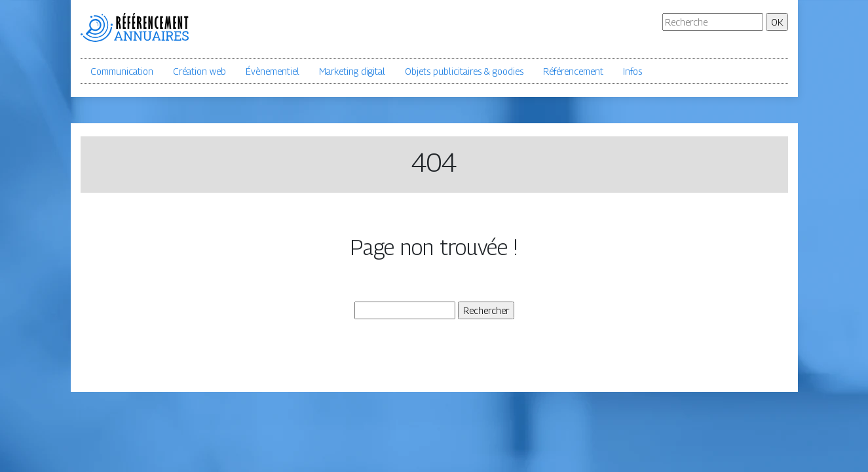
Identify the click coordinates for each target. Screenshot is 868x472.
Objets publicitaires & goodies (464, 71)
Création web (199, 71)
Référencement (573, 71)
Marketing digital (352, 71)
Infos (632, 71)
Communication (122, 71)
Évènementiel (273, 71)
